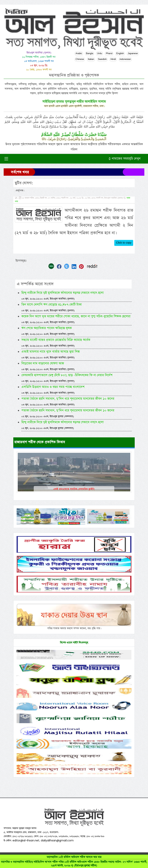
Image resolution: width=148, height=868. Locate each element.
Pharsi (109, 54)
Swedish (102, 59)
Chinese (80, 59)
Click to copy (124, 243)
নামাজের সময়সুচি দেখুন (124, 159)
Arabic (79, 54)
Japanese (133, 54)
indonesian (125, 59)
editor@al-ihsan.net (26, 840)
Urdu (99, 54)
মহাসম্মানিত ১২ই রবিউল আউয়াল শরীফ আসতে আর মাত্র (74, 861)
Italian (91, 59)
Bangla (90, 54)
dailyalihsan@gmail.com (57, 840)
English (120, 54)
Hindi (113, 59)
